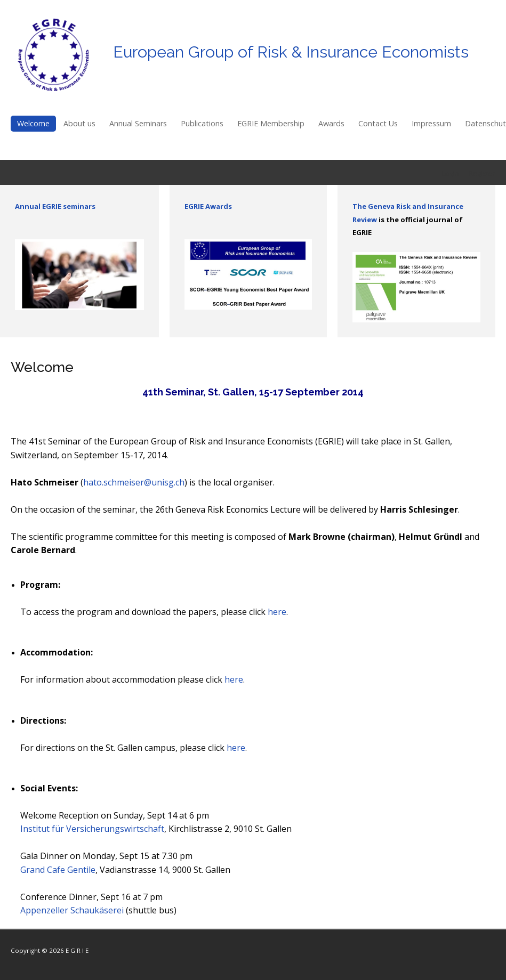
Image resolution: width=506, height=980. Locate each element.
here (277, 612)
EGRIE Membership (271, 123)
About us (79, 123)
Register (482, 173)
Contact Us (378, 123)
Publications (202, 123)
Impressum (431, 123)
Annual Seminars (138, 123)
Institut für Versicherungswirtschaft (92, 829)
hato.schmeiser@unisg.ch (134, 482)
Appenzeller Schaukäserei (72, 910)
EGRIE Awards (208, 206)
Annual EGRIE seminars (55, 206)
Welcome (33, 123)
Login (451, 173)
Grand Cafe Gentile (58, 870)
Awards (331, 123)
